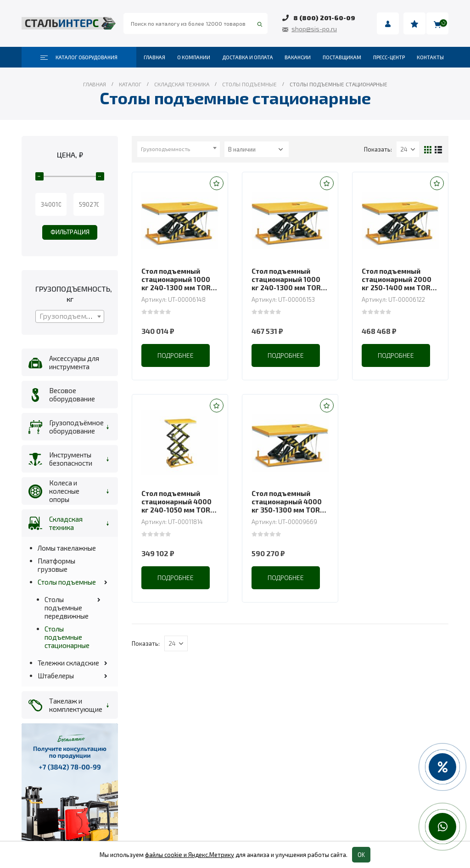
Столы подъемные (67, 582)
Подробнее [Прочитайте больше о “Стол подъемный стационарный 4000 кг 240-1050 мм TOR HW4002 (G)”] (176, 578)
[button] (217, 183)
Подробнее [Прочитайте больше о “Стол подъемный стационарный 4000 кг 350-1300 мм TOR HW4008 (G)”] (286, 578)
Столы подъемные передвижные (67, 608)
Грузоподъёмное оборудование (74, 427)
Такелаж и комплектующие (74, 705)
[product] (180, 220)
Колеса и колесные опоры (64, 491)
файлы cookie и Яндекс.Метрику (190, 855)
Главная (154, 57)
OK (361, 855)
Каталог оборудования (79, 57)
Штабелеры (56, 676)
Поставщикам (342, 57)
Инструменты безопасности (71, 459)
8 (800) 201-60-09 (324, 18)
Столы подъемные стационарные (67, 637)
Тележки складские (68, 663)
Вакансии (298, 57)
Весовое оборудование (72, 395)
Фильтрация (70, 232)
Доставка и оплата (248, 57)
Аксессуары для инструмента (74, 362)
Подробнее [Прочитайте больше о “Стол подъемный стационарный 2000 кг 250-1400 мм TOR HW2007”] (396, 355)
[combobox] (179, 149)
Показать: (378, 149)
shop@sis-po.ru (314, 29)
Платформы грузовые (56, 565)
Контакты (430, 57)
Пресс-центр (389, 57)
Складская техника (66, 523)
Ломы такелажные (67, 548)
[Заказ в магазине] (257, 149)
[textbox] (179, 149)
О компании (194, 57)
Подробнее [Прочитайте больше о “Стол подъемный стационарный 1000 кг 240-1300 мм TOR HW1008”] (286, 355)
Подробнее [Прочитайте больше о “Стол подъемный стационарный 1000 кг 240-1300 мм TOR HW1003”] (176, 355)
